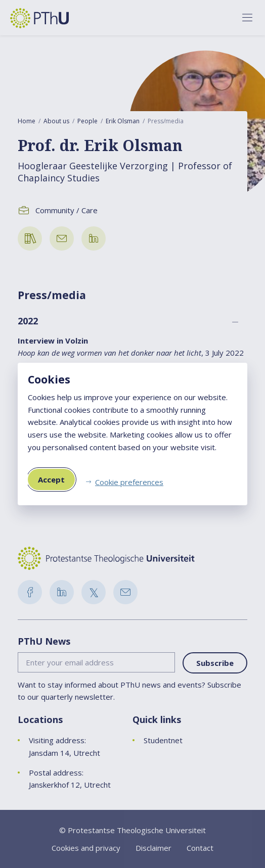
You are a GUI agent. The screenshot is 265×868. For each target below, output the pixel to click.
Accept (51, 479)
